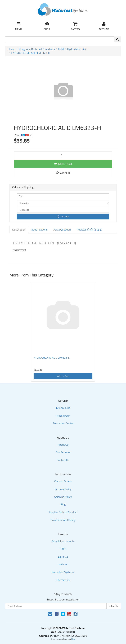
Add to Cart (63, 164)
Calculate (63, 216)
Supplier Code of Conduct (63, 512)
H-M (61, 49)
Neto (73, 639)
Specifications (39, 229)
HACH (63, 549)
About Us (63, 445)
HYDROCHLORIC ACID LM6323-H (31, 53)
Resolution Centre (63, 423)
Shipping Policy (63, 497)
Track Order (63, 416)
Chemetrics (63, 580)
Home (11, 49)
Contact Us (63, 460)
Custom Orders (63, 481)
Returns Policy (63, 489)
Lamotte (63, 557)
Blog (63, 504)
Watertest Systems (63, 572)
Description (19, 229)
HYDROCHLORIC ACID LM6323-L (51, 358)
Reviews (90, 229)
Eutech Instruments (63, 541)
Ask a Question (62, 229)
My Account (63, 408)
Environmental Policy (63, 520)
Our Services (63, 452)
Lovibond (63, 564)
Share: (23, 135)
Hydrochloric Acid (77, 49)
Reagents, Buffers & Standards (37, 49)
